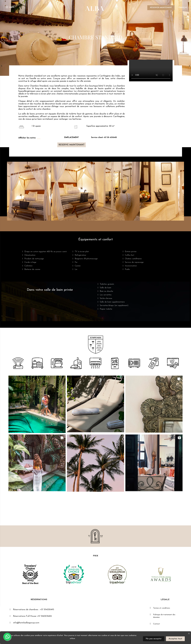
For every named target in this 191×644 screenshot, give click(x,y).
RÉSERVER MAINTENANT (161, 8)
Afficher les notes (27, 138)
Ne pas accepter (154, 639)
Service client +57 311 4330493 (104, 138)
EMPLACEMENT (72, 138)
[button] (72, 145)
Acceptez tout (175, 639)
